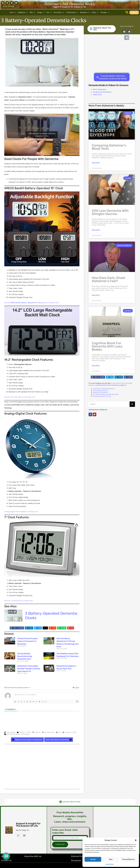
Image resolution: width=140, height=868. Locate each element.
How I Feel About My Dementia (59, 740)
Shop (95, 13)
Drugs (41, 13)
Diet (32, 13)
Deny (111, 859)
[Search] (132, 404)
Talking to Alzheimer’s (100, 392)
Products (17, 734)
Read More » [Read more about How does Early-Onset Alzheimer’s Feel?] (96, 295)
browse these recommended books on (110, 384)
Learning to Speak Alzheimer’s (104, 389)
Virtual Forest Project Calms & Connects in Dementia (27, 641)
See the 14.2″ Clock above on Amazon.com (20, 397)
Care (13, 13)
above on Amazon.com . (51, 303)
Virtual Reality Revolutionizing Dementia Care (25, 656)
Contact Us (6, 860)
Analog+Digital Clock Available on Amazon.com (21, 512)
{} (42, 701)
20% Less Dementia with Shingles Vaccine (110, 212)
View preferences (128, 859)
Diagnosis (23, 13)
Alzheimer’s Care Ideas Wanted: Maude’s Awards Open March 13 (29, 669)
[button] (136, 840)
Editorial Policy (78, 856)
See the (7, 303)
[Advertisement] (42, 767)
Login (76, 688)
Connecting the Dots (100, 390)
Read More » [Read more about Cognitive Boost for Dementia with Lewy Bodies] (96, 366)
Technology (25, 734)
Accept (93, 859)
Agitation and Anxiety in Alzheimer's (27, 740)
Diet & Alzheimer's (100, 89)
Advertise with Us (33, 856)
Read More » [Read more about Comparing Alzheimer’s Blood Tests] (96, 163)
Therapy (105, 13)
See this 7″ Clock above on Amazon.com (19, 601)
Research (85, 13)
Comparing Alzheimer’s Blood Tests (109, 147)
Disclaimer (76, 860)
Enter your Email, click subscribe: (65, 831)
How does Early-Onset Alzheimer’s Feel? (108, 279)
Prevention (59, 13)
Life (49, 13)
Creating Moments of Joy (102, 396)
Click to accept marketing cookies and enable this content (42, 135)
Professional (72, 13)
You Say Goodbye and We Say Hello (106, 394)
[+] (45, 701)
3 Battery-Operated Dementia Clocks (51, 616)
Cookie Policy (110, 864)
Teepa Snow (97, 95)
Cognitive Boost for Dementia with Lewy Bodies (107, 346)
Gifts (11, 734)
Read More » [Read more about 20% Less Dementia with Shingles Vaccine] (96, 230)
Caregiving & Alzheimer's (102, 92)
